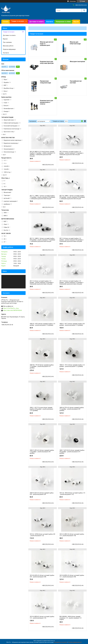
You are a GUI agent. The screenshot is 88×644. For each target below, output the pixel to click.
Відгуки (76, 22)
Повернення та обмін (63, 22)
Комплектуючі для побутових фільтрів (47, 62)
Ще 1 (4, 134)
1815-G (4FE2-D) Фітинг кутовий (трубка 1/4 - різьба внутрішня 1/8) (72, 535)
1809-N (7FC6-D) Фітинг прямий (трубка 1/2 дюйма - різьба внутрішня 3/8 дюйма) (72, 409)
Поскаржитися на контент (61, 642)
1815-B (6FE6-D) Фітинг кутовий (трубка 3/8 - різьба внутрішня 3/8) (42, 576)
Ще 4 (4, 155)
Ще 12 (5, 114)
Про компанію (7, 42)
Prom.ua (53, 641)
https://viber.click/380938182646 (12, 310)
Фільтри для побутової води (75, 43)
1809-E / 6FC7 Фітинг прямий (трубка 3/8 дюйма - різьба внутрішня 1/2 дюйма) (72, 324)
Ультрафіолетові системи (76, 82)
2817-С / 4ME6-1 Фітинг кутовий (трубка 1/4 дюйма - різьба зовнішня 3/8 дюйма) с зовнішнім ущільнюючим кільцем (42, 197)
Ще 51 (5, 94)
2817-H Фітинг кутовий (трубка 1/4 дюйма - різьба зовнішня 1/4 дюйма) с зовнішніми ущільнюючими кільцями (71, 282)
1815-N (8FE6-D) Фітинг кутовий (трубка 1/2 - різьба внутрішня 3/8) (72, 576)
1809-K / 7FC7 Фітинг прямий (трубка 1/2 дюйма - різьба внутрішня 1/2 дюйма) (72, 366)
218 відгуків (73, 1)
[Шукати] (84, 10)
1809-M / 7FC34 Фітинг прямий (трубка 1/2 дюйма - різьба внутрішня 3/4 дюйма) (42, 366)
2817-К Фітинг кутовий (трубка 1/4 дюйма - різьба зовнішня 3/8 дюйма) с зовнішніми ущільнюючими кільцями (71, 240)
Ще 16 (5, 175)
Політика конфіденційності (75, 642)
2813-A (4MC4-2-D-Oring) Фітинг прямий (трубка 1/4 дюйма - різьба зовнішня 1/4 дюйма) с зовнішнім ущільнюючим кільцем (42, 154)
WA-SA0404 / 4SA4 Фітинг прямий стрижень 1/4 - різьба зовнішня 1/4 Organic (70, 618)
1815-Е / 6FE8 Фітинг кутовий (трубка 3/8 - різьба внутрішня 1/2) (42, 535)
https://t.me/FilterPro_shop (11, 308)
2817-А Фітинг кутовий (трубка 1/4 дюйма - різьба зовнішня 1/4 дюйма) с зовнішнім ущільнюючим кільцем (71, 153)
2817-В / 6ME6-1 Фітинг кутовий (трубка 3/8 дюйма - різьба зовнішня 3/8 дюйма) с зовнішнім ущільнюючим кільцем (72, 197)
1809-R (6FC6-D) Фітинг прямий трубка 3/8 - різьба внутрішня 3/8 (42, 494)
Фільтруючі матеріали (77, 62)
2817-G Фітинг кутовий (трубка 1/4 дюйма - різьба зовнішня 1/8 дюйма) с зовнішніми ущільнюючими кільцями (42, 282)
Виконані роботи (8, 46)
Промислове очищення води (45, 82)
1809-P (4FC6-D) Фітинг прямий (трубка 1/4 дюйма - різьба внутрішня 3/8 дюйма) (42, 452)
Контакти (50, 22)
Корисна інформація (9, 49)
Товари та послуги (18, 21)
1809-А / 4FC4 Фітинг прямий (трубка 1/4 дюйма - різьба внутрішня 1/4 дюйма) (42, 324)
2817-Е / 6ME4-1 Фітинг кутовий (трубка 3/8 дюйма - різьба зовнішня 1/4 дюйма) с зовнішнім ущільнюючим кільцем (42, 240)
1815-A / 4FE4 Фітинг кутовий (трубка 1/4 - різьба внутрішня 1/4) (72, 494)
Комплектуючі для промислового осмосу (46, 102)
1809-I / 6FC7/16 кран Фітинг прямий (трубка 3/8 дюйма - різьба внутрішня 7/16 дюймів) (41, 409)
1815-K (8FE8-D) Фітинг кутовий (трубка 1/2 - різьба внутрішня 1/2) (42, 617)
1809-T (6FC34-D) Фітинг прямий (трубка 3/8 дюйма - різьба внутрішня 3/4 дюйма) (72, 452)
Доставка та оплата (36, 22)
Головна (6, 22)
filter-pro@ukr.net (8, 306)
